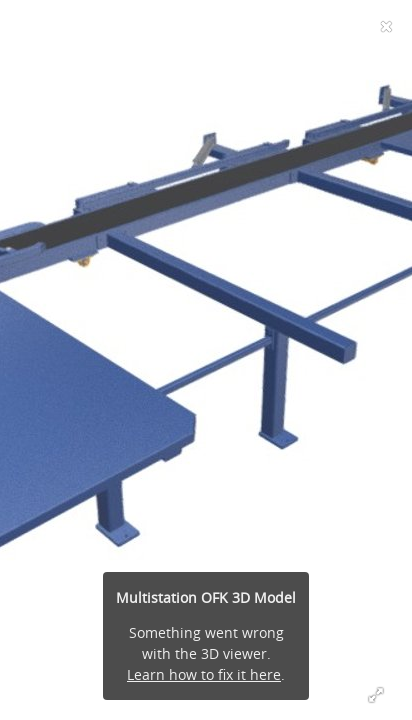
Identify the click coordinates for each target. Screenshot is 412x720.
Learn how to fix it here (204, 674)
